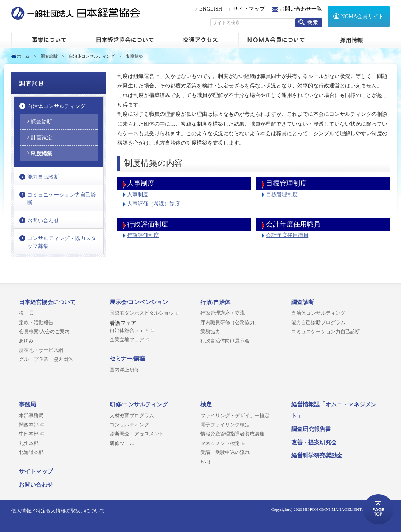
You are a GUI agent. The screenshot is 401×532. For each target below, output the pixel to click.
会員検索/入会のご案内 (44, 332)
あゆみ (26, 341)
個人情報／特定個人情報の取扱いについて (58, 511)
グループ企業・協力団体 (46, 359)
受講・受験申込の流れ (225, 452)
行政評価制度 (143, 235)
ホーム (49, 40)
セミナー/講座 (127, 359)
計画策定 (42, 138)
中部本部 (29, 434)
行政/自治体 (215, 302)
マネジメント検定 (220, 443)
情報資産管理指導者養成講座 (232, 434)
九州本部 (29, 443)
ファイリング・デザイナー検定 (235, 416)
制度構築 (42, 154)
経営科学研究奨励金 (317, 456)
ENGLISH (211, 9)
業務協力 (210, 332)
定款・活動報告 (36, 323)
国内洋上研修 (124, 370)
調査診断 (49, 56)
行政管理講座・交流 (223, 313)
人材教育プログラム (132, 416)
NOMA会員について (276, 40)
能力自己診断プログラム (318, 323)
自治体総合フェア (129, 331)
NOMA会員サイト (363, 16)
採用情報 (352, 40)
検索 (309, 23)
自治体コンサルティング (92, 56)
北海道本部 (31, 452)
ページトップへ (378, 509)
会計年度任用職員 (287, 235)
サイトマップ (249, 9)
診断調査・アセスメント (137, 434)
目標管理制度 (282, 194)
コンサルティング (129, 425)
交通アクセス (201, 40)
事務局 (27, 404)
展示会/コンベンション (139, 302)
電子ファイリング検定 (225, 425)
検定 (206, 404)
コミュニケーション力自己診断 (62, 199)
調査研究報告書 (311, 429)
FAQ (205, 462)
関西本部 (29, 425)
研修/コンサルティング (139, 404)
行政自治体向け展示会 (225, 341)
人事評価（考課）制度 (154, 204)
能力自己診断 (43, 177)
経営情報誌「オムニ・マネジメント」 (334, 410)
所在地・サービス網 (41, 350)
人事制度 (138, 194)
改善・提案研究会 (314, 442)
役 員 (26, 313)
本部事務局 (31, 416)
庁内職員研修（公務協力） (230, 323)
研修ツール (122, 443)
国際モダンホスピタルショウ (142, 313)
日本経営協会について (125, 40)
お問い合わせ (43, 221)
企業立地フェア (127, 340)
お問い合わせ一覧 (301, 9)
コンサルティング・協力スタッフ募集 (62, 242)
